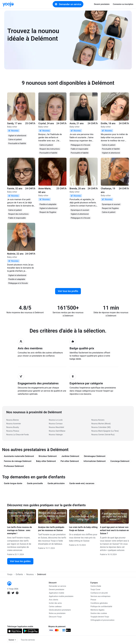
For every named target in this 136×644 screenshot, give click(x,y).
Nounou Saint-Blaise (57, 431)
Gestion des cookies (99, 613)
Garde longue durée (13, 483)
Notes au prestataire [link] (57, 613)
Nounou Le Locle (56, 420)
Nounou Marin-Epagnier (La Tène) (105, 431)
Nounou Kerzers (98, 420)
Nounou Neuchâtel (56, 427)
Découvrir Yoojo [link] (55, 617)
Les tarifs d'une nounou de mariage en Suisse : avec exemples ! (20, 530)
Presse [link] (93, 600)
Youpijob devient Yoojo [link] (100, 617)
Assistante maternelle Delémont (19, 456)
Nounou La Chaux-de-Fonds (18, 435)
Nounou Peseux (13, 431)
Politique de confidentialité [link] (101, 606)
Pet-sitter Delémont (70, 461)
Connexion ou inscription (123, 4)
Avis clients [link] (54, 600)
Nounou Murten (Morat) (101, 424)
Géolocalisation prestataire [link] (60, 610)
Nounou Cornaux (56, 424)
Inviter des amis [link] (55, 603)
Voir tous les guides (20, 561)
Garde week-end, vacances (82, 483)
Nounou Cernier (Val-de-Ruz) (103, 435)
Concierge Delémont (120, 461)
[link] (8, 4)
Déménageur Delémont (95, 456)
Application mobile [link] (57, 593)
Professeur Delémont (14, 466)
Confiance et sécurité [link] (99, 593)
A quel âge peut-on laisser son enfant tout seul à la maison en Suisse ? (114, 530)
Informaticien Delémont (95, 461)
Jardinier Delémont (70, 456)
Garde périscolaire (56, 483)
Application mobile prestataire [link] (61, 596)
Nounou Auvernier (14, 424)
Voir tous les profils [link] (68, 291)
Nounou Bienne (13, 420)
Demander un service (68, 4)
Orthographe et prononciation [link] (103, 620)
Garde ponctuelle (35, 483)
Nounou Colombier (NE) (101, 427)
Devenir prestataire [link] (102, 4)
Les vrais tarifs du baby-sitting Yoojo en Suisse (83, 529)
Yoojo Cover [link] (95, 589)
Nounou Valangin (56, 435)
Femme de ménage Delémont (18, 461)
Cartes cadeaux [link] (55, 606)
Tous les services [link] (28, 640)
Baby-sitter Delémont (46, 461)
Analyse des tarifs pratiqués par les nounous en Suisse (51, 529)
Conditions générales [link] (99, 603)
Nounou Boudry (13, 427)
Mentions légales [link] (98, 610)
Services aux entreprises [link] (101, 596)
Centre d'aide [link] (96, 586)
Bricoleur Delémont (48, 456)
